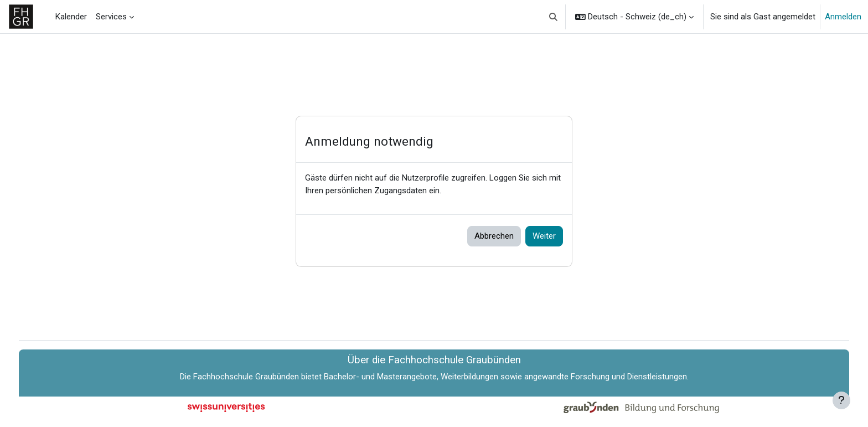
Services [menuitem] (111, 17)
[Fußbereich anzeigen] (841, 400)
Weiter (544, 236)
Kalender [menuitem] (71, 17)
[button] (554, 17)
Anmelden (843, 17)
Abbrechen (494, 236)
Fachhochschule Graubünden (246, 377)
